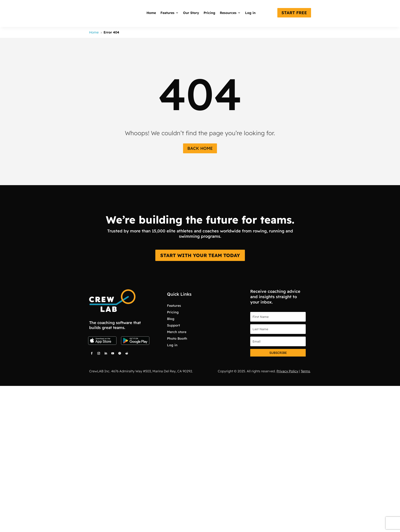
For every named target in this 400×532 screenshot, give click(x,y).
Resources (228, 13)
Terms (305, 371)
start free (294, 13)
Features (167, 13)
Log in (250, 13)
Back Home (200, 148)
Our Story (191, 13)
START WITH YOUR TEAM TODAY (200, 255)
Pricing (209, 13)
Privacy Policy (287, 371)
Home (151, 13)
